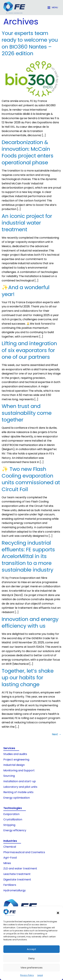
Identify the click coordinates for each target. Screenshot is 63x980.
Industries (10, 841)
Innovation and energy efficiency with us (30, 622)
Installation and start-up (20, 781)
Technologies (13, 808)
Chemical (10, 847)
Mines (7, 863)
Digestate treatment (17, 880)
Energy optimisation (17, 798)
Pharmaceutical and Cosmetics (24, 852)
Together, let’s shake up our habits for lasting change (28, 678)
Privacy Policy (27, 975)
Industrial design (14, 765)
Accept (32, 949)
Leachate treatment (17, 874)
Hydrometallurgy (15, 890)
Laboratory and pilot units (20, 787)
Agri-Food (10, 858)
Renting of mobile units (18, 792)
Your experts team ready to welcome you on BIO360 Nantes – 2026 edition (30, 43)
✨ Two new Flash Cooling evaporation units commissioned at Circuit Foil (31, 479)
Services (9, 748)
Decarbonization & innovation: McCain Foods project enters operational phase (28, 152)
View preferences (32, 968)
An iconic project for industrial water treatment (27, 223)
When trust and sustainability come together (27, 413)
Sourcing (9, 776)
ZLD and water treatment (20, 868)
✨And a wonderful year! (26, 291)
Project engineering (16, 760)
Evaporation (11, 814)
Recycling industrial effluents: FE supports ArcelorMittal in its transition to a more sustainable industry (28, 556)
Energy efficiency (15, 830)
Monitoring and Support (19, 770)
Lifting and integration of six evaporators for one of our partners (29, 350)
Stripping (9, 825)
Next (57, 734)
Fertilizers (10, 885)
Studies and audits (15, 754)
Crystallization (13, 819)
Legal (40, 975)
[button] (58, 913)
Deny (32, 958)
